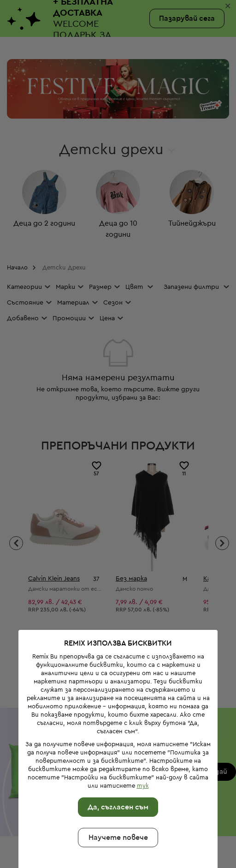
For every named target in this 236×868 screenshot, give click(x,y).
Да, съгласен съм (117, 763)
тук (141, 742)
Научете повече (116, 794)
